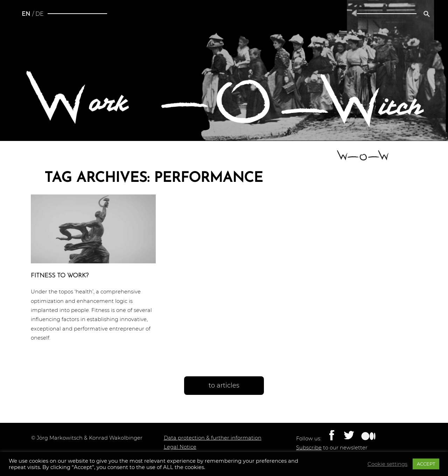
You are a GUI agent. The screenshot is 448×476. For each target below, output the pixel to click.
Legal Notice (180, 447)
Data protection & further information (213, 438)
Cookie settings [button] (387, 464)
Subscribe (309, 448)
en (26, 14)
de (40, 14)
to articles (224, 385)
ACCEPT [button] (426, 464)
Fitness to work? (60, 276)
